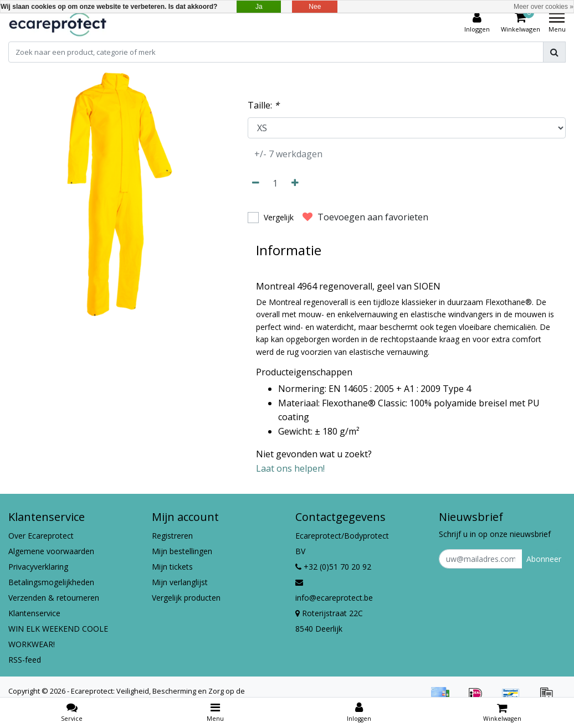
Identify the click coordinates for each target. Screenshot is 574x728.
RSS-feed (25, 660)
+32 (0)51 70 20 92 (333, 567)
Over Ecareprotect (41, 536)
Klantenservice (34, 613)
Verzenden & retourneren (54, 598)
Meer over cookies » (544, 7)
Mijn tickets (172, 567)
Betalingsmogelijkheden (51, 582)
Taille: (263, 105)
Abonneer (544, 559)
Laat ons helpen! (290, 468)
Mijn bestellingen (182, 551)
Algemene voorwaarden (51, 551)
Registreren (172, 536)
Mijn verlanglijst (180, 582)
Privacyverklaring (38, 567)
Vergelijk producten (186, 598)
